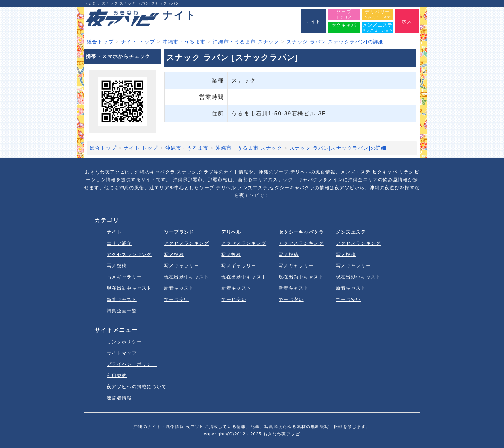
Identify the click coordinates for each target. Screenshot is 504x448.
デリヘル (231, 232)
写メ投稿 (117, 266)
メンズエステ (351, 232)
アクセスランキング (129, 254)
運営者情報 (119, 398)
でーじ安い (177, 300)
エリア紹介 (119, 243)
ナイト (114, 232)
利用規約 (117, 375)
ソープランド (179, 232)
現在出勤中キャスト (129, 288)
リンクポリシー (124, 342)
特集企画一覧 (122, 311)
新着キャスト (122, 300)
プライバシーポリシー (132, 364)
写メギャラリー (124, 277)
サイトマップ (122, 353)
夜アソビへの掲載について (137, 387)
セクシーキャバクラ (301, 232)
